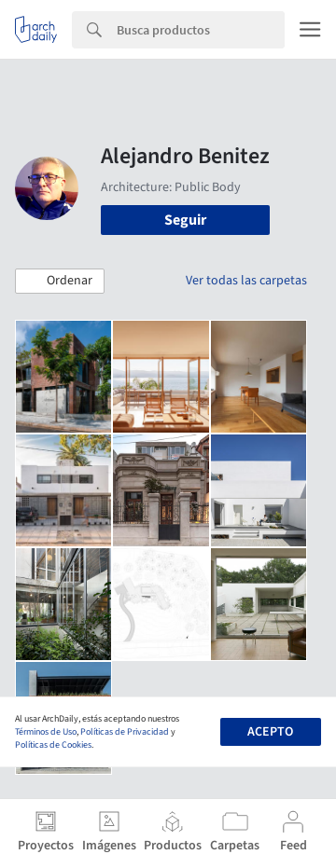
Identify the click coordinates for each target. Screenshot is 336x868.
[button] (60, 282)
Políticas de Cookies (53, 745)
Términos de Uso (46, 732)
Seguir (185, 220)
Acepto (270, 732)
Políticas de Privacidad (125, 732)
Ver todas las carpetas (246, 281)
